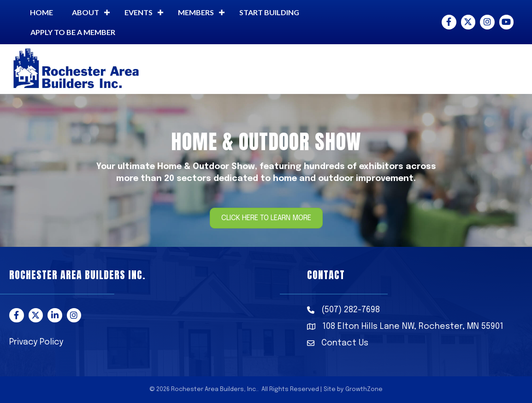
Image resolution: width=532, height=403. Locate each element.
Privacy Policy (36, 342)
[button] (266, 218)
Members (196, 12)
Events (139, 12)
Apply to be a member (73, 32)
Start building (269, 12)
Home (41, 12)
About (86, 12)
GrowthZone (364, 389)
